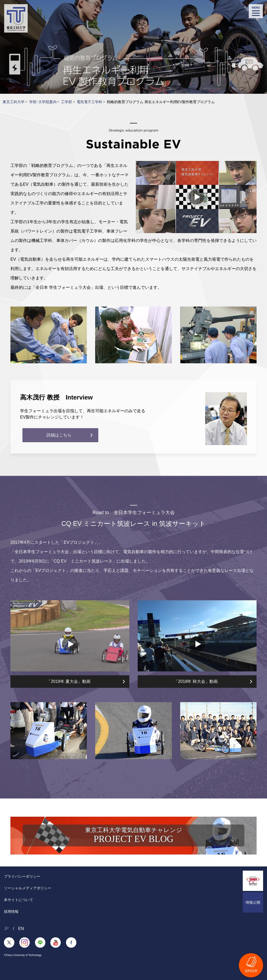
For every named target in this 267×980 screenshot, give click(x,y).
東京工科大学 (14, 102)
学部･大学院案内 (43, 102)
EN (21, 929)
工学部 (66, 102)
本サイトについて (19, 900)
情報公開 (253, 902)
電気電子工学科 (89, 102)
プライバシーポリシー (22, 876)
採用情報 (11, 912)
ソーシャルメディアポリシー (28, 888)
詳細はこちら (53, 435)
